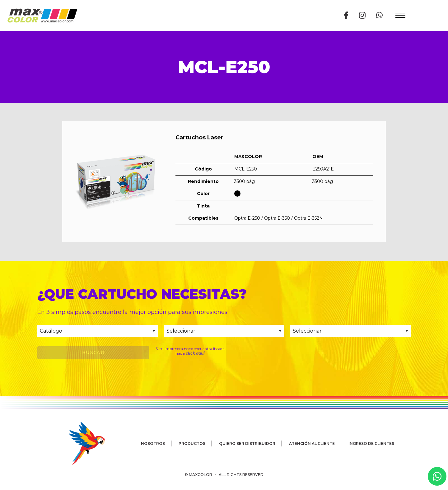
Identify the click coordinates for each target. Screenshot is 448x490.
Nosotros (153, 443)
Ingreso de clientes (371, 443)
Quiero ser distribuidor (247, 443)
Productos (192, 443)
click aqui (195, 353)
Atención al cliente (312, 443)
